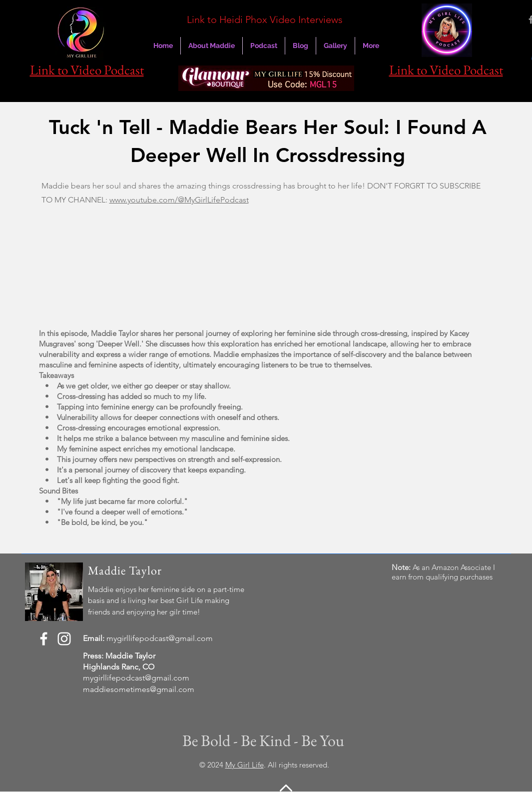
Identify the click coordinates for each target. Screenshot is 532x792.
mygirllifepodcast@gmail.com (160, 638)
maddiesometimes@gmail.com (139, 689)
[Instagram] (64, 639)
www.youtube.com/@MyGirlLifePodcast (179, 200)
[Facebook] (44, 639)
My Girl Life (245, 765)
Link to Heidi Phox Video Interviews (265, 19)
